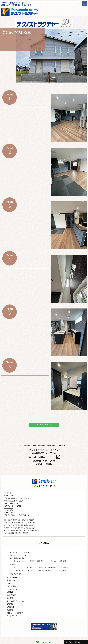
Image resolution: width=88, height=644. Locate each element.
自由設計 (13, 565)
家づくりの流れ (12, 580)
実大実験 (63, 561)
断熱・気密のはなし (16, 574)
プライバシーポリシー (14, 616)
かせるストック (12, 589)
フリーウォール (30, 567)
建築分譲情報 (11, 595)
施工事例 (10, 592)
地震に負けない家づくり (18, 555)
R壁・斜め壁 (64, 567)
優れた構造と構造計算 (17, 558)
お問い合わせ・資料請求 (73, 642)
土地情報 (10, 598)
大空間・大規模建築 (45, 570)
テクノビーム (19, 561)
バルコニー (18, 567)
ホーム (9, 549)
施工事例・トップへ (44, 425)
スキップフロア (19, 570)
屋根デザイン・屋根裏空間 (48, 567)
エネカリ (10, 583)
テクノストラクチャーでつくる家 (18, 552)
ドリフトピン (52, 561)
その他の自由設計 (61, 570)
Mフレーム (32, 570)
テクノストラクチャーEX (15, 601)
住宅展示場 (11, 607)
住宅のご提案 (11, 586)
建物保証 (10, 604)
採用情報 (10, 610)
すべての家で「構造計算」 (35, 561)
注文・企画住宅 (12, 577)
